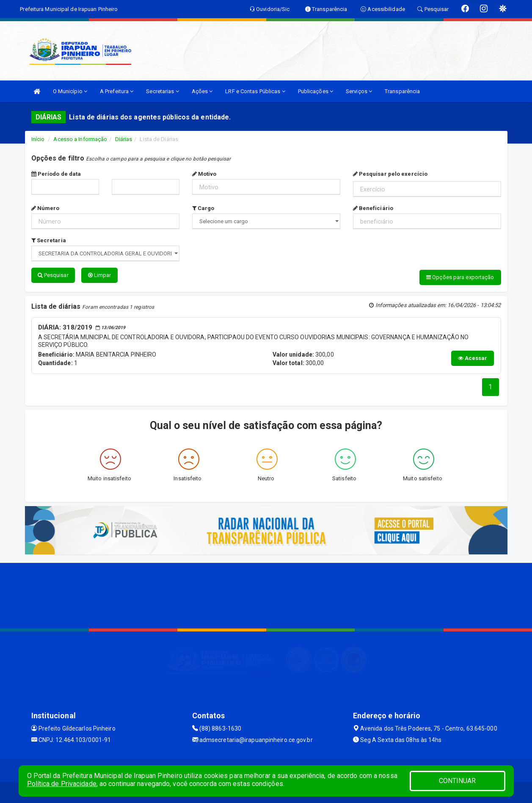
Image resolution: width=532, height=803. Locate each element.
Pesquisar (53, 275)
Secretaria (49, 240)
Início (38, 139)
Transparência (402, 91)
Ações (202, 91)
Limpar (100, 275)
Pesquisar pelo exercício (390, 174)
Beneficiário (373, 208)
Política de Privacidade (62, 784)
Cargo (203, 208)
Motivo (204, 174)
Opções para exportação (460, 277)
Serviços (359, 91)
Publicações (316, 91)
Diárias (124, 139)
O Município (70, 91)
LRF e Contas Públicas (255, 91)
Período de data (56, 174)
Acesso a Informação (80, 139)
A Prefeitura (117, 91)
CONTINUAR (458, 781)
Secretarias (162, 91)
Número (45, 208)
